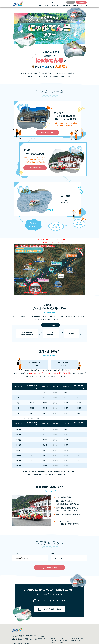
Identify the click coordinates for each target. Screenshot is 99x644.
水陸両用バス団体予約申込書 (50, 609)
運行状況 (53, 638)
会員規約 (53, 642)
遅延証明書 (53, 640)
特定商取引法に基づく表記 (77, 638)
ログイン (70, 2)
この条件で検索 (49, 568)
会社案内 (61, 642)
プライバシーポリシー (76, 640)
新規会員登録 (81, 2)
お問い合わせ (74, 642)
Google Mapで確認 (47, 132)
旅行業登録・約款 (63, 640)
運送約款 (61, 638)
